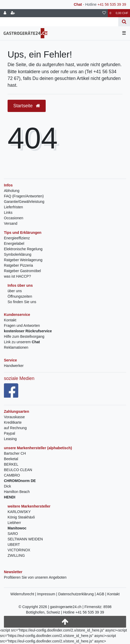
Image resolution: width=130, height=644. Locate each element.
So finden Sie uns (22, 302)
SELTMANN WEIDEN (25, 539)
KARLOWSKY (19, 512)
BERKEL (11, 464)
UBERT (14, 545)
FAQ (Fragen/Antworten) (24, 196)
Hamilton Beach (17, 492)
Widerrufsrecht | (24, 594)
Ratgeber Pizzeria (18, 265)
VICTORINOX (19, 550)
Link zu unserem (22, 342)
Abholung (12, 191)
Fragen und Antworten (22, 326)
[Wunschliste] (104, 13)
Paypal (10, 433)
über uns (15, 291)
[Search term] (59, 22)
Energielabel (14, 243)
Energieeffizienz (17, 238)
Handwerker (14, 366)
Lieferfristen (13, 207)
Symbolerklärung (18, 254)
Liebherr (14, 523)
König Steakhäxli (21, 517)
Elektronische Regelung (23, 249)
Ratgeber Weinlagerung (23, 260)
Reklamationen (16, 347)
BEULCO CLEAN (18, 470)
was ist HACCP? (17, 276)
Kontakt (10, 320)
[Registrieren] (13, 13)
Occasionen (14, 218)
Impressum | (48, 594)
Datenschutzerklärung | (77, 594)
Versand (11, 223)
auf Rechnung (15, 428)
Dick (7, 486)
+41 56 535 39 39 (112, 4)
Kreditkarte (13, 422)
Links (8, 212)
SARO (13, 534)
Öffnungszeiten (20, 296)
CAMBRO (12, 475)
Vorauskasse (14, 417)
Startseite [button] (27, 106)
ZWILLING (16, 555)
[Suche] (124, 22)
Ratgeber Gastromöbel (22, 271)
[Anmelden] (5, 13)
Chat (78, 4)
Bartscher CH (15, 453)
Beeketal (11, 459)
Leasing (10, 439)
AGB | (102, 594)
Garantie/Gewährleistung (24, 202)
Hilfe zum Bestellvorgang (24, 336)
